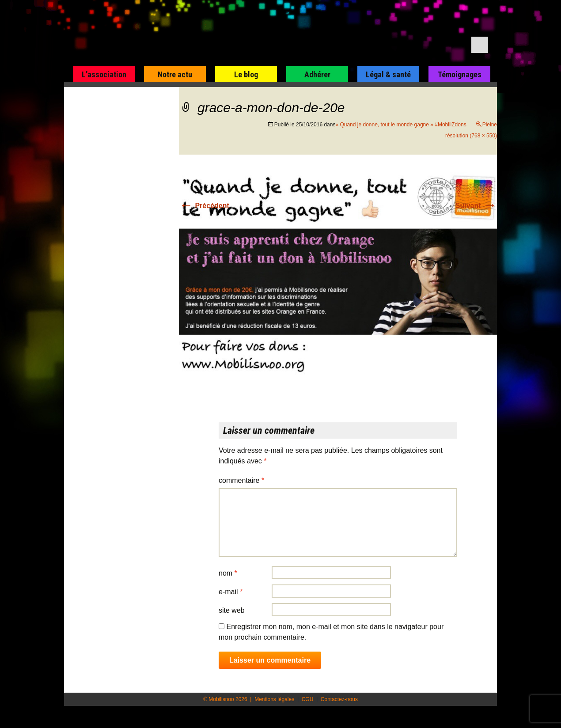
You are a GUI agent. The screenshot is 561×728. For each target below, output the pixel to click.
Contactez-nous (339, 699)
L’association (104, 74)
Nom (228, 573)
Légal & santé (388, 74)
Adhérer (317, 74)
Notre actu (175, 74)
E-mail (231, 592)
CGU (308, 699)
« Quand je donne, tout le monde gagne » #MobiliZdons (401, 125)
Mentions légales (274, 699)
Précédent (204, 206)
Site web (232, 610)
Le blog (246, 74)
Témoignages (460, 74)
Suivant (476, 206)
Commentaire (241, 480)
